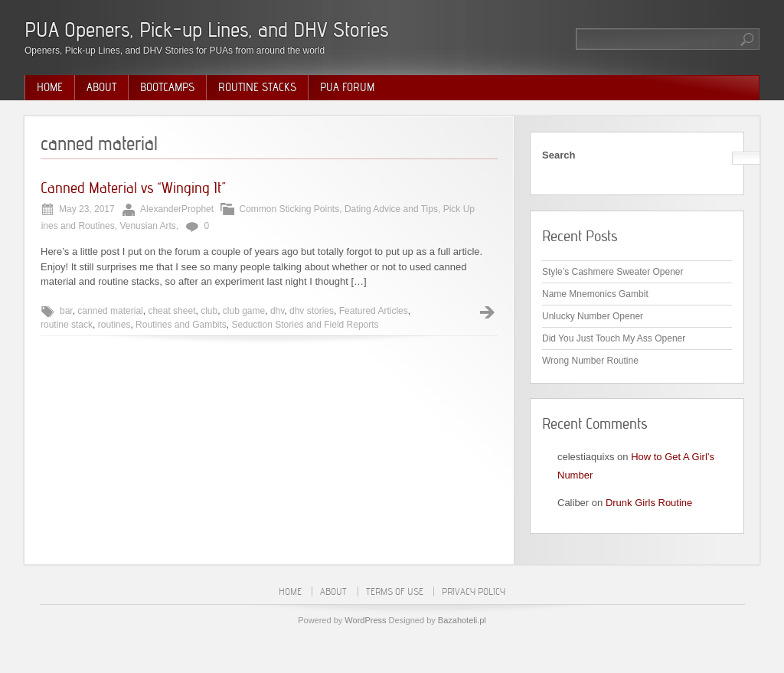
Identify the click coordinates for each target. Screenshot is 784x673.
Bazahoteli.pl (462, 620)
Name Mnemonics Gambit (595, 294)
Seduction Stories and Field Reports (305, 325)
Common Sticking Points (289, 209)
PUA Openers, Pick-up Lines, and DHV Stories (206, 29)
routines (114, 325)
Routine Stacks (257, 87)
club (209, 311)
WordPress (365, 620)
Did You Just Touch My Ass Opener (614, 338)
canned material (110, 311)
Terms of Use (395, 591)
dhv (277, 311)
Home (50, 87)
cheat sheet (171, 311)
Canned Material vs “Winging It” (133, 188)
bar (66, 311)
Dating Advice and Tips (391, 209)
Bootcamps (167, 87)
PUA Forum (347, 87)
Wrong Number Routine (590, 361)
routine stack (67, 325)
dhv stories (312, 311)
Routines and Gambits (181, 325)
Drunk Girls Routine (649, 503)
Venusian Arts (147, 226)
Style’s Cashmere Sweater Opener (613, 272)
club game (244, 311)
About (101, 87)
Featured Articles (374, 311)
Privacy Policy (474, 591)
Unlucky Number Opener (593, 316)
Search (559, 155)
